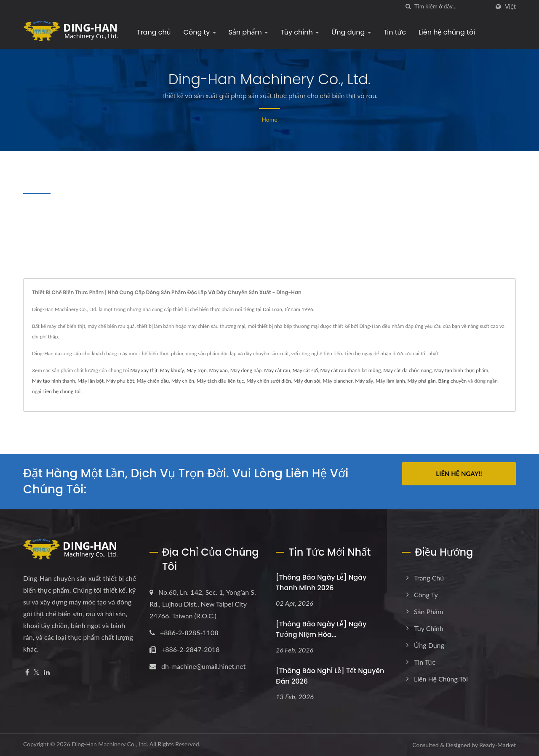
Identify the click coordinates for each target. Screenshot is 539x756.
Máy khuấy (172, 370)
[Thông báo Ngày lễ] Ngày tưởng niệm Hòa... (321, 629)
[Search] (452, 7)
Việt (510, 7)
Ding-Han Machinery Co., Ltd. (110, 744)
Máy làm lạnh (390, 381)
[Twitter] (36, 672)
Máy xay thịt (144, 370)
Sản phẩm (248, 32)
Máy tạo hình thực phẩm (461, 370)
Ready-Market (498, 745)
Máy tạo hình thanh (53, 381)
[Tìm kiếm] (408, 7)
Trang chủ (154, 32)
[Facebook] (27, 672)
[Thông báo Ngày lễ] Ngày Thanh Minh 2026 (321, 583)
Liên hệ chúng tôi (447, 32)
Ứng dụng (351, 32)
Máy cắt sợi (305, 370)
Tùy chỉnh (300, 32)
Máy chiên (183, 381)
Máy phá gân (422, 381)
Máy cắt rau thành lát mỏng (351, 370)
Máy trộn (197, 370)
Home (269, 119)
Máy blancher (338, 381)
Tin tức (395, 32)
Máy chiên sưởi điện (269, 381)
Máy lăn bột (91, 381)
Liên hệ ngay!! (459, 474)
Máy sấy (364, 381)
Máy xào (218, 370)
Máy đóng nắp (246, 370)
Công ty (200, 32)
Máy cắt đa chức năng (407, 370)
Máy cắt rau (277, 370)
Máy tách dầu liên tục (220, 381)
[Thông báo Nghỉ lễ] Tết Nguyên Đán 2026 (330, 676)
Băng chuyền (452, 381)
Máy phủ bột (120, 381)
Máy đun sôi (307, 381)
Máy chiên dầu (153, 381)
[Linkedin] (47, 672)
